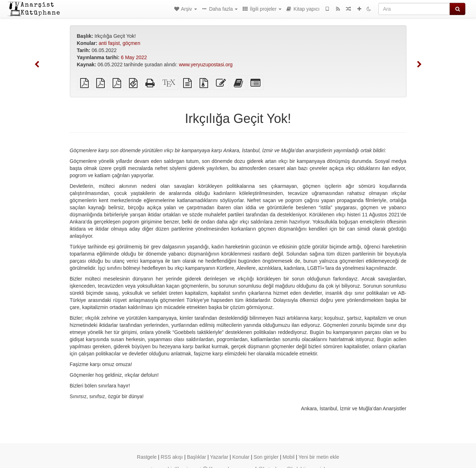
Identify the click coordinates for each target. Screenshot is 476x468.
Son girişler (266, 457)
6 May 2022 (134, 57)
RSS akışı (172, 457)
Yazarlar (219, 457)
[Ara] (414, 9)
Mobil (288, 457)
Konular (241, 457)
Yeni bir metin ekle (319, 457)
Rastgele (147, 457)
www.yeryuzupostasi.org (206, 65)
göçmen (131, 43)
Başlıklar (197, 457)
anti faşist (109, 43)
